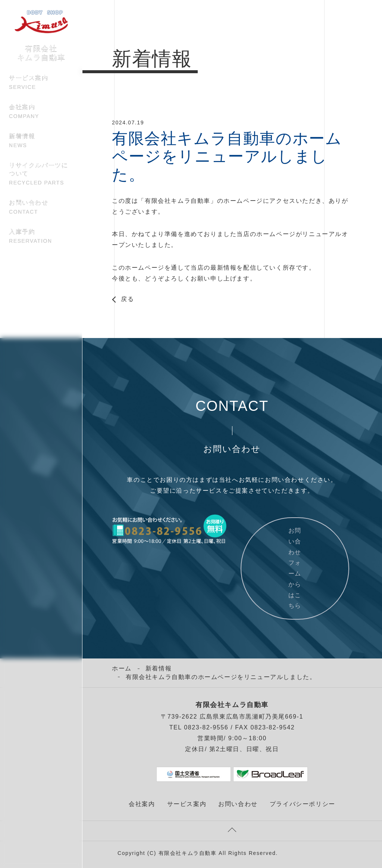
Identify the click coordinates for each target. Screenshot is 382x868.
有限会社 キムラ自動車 (41, 45)
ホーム (122, 668)
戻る (127, 299)
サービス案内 (41, 83)
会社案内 (41, 112)
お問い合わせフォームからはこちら (295, 568)
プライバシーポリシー (303, 804)
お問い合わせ (41, 208)
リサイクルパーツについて (41, 174)
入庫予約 (41, 237)
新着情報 (41, 141)
